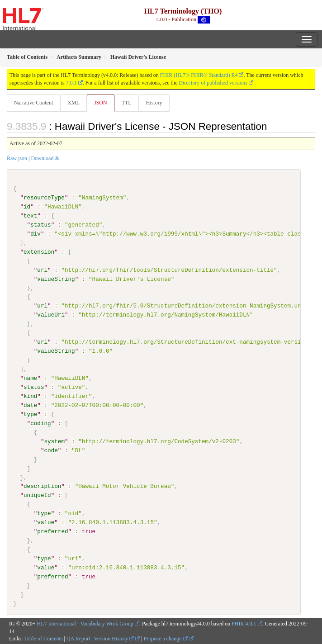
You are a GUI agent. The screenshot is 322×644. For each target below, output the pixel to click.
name (30, 378)
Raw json (17, 158)
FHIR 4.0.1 (244, 623)
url (42, 270)
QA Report (78, 639)
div (36, 234)
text (30, 216)
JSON (101, 103)
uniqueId (37, 495)
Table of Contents (43, 639)
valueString (56, 279)
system (54, 441)
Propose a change (166, 639)
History (154, 103)
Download (42, 158)
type (30, 414)
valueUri (51, 315)
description (42, 486)
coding (40, 423)
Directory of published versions (213, 83)
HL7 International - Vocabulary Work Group (85, 623)
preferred (52, 531)
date (30, 405)
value (46, 522)
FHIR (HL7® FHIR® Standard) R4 (199, 75)
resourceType (44, 198)
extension (39, 252)
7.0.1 (71, 83)
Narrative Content (33, 103)
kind (30, 396)
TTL (127, 103)
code (51, 450)
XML (73, 103)
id (27, 207)
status (40, 225)
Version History (114, 639)
